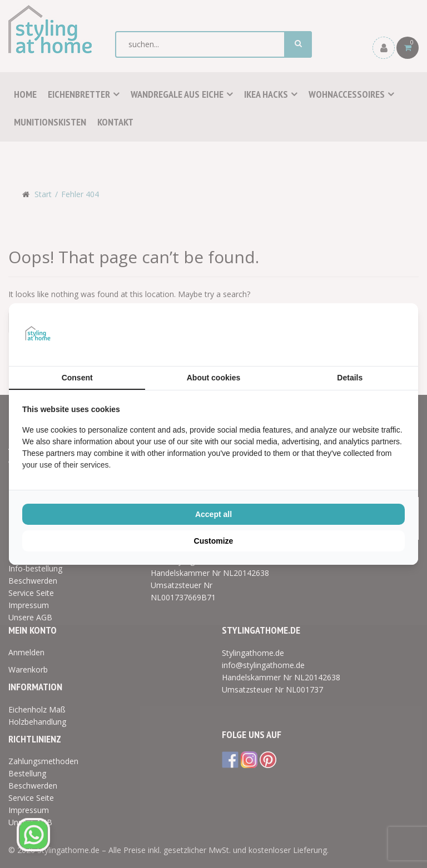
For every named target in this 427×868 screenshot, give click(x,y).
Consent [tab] (77, 378)
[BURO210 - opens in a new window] (363, 334)
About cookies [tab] (213, 378)
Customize (214, 541)
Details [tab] (350, 378)
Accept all (213, 514)
